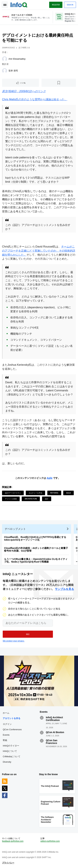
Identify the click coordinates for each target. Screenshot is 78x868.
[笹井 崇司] (5, 71)
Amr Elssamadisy (17, 59)
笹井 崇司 (13, 71)
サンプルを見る (64, 589)
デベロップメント (15, 529)
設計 (47, 499)
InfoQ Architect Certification (54, 719)
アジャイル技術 (11, 499)
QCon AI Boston (55, 732)
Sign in (70, 5)
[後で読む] (59, 83)
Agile (50, 478)
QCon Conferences (12, 729)
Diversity (7, 762)
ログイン (7, 724)
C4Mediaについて (12, 756)
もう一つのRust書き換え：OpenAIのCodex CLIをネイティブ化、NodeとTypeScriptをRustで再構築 (36, 560)
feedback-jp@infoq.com (13, 841)
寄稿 (5, 740)
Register (56, 5)
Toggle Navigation (5, 5)
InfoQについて (10, 751)
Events (6, 735)
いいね (23, 83)
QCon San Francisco (52, 742)
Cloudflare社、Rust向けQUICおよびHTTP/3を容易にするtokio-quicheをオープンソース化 (35, 538)
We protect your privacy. (14, 641)
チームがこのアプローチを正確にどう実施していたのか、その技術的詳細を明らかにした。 (39, 251)
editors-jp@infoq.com (50, 841)
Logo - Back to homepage (19, 4)
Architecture (31, 499)
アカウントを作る (12, 718)
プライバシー (8, 863)
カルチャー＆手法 (35, 493)
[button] (28, 634)
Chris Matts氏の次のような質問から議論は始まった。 (35, 99)
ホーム (6, 713)
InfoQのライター (11, 746)
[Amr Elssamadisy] (5, 59)
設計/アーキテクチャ (13, 493)
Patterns (54, 493)
